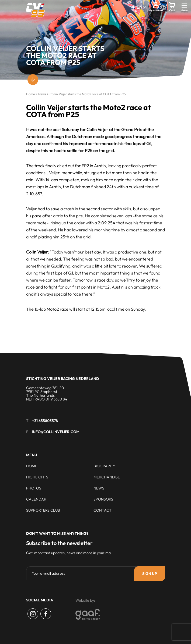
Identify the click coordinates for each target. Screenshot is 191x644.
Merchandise (107, 477)
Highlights (37, 477)
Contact (103, 510)
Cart (172, 10)
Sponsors (103, 499)
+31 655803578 (45, 421)
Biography (104, 466)
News (42, 94)
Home (30, 94)
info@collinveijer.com (56, 432)
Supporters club (43, 510)
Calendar (36, 499)
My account (156, 10)
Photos (34, 488)
